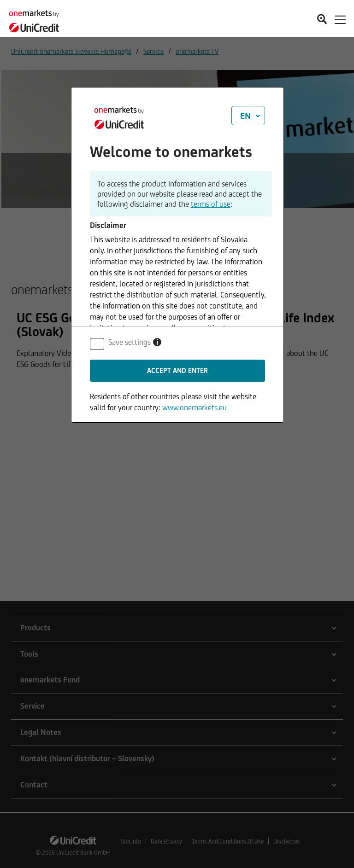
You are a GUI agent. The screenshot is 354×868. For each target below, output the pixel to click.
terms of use (211, 204)
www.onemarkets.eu (195, 408)
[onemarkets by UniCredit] (37, 18)
